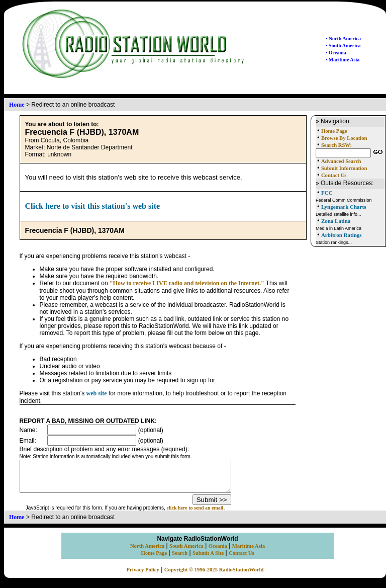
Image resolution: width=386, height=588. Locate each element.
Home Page (334, 131)
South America (186, 552)
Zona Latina (336, 221)
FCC (327, 193)
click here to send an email (208, 514)
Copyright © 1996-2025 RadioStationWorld (214, 576)
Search (180, 559)
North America (147, 552)
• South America (343, 46)
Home (17, 105)
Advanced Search (341, 161)
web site (97, 393)
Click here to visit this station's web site (93, 206)
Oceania (218, 552)
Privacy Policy (143, 576)
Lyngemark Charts (344, 207)
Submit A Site (208, 559)
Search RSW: (336, 145)
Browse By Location (344, 138)
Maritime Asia (249, 552)
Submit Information (344, 168)
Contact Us (334, 175)
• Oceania (336, 53)
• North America (343, 38)
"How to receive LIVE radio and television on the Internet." (187, 283)
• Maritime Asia (343, 60)
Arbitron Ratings (342, 235)
